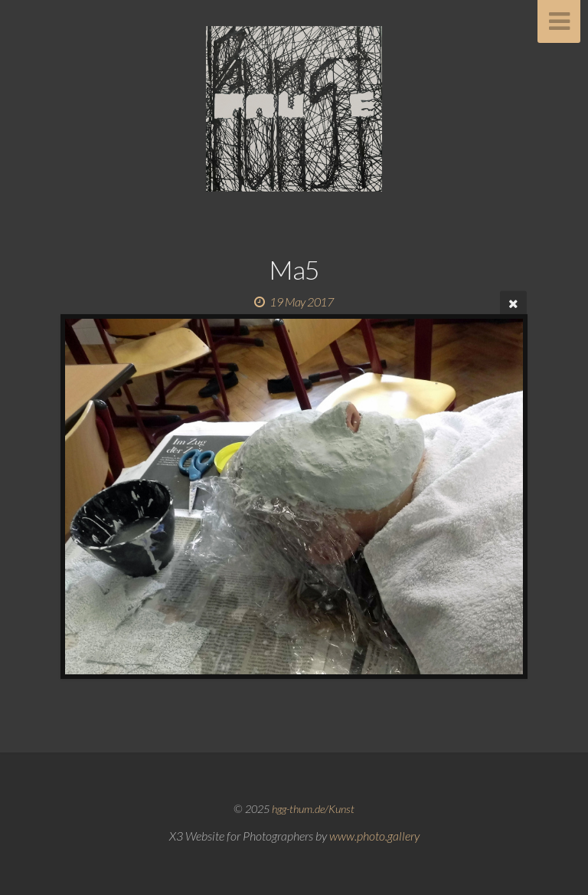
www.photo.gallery (374, 836)
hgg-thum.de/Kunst (313, 809)
